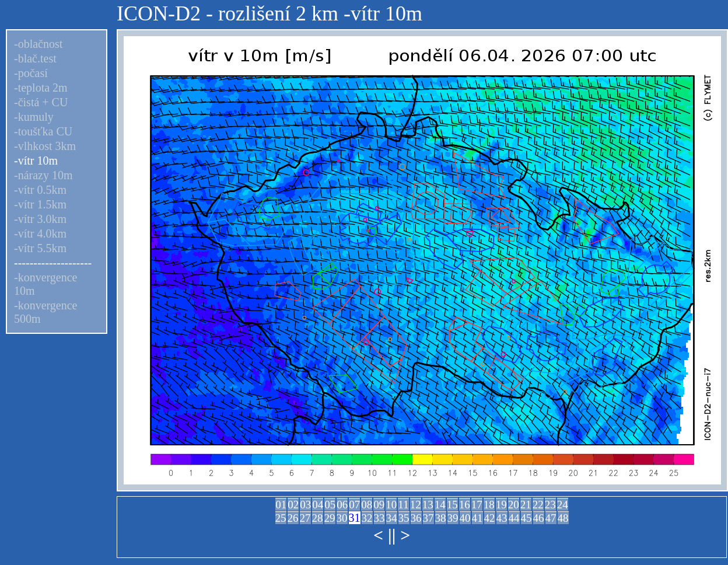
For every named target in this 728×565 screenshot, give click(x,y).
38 (441, 518)
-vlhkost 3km (45, 146)
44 (514, 518)
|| (392, 535)
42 (490, 518)
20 (514, 505)
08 (367, 505)
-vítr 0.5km (40, 190)
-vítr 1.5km (40, 204)
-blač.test (35, 58)
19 (501, 505)
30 (342, 518)
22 (538, 505)
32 (367, 518)
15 (452, 505)
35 (404, 518)
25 (281, 518)
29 (330, 518)
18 (489, 505)
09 (379, 505)
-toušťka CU (43, 131)
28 (318, 518)
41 (477, 518)
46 (539, 518)
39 (453, 518)
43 (502, 518)
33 (379, 518)
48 (563, 518)
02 (293, 505)
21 (526, 505)
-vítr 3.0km (40, 219)
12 (416, 505)
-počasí (31, 73)
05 (330, 505)
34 (392, 518)
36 (416, 518)
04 (318, 505)
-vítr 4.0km (40, 233)
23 (550, 505)
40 (465, 518)
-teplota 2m (41, 88)
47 (551, 518)
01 (281, 505)
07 (354, 505)
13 (428, 505)
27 (305, 518)
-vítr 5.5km (40, 248)
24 (563, 505)
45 (526, 518)
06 (342, 505)
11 (403, 505)
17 (477, 505)
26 (293, 518)
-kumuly (34, 117)
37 (428, 518)
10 (391, 505)
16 (465, 505)
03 (305, 505)
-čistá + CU (41, 102)
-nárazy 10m (43, 175)
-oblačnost (38, 44)
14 (440, 505)
